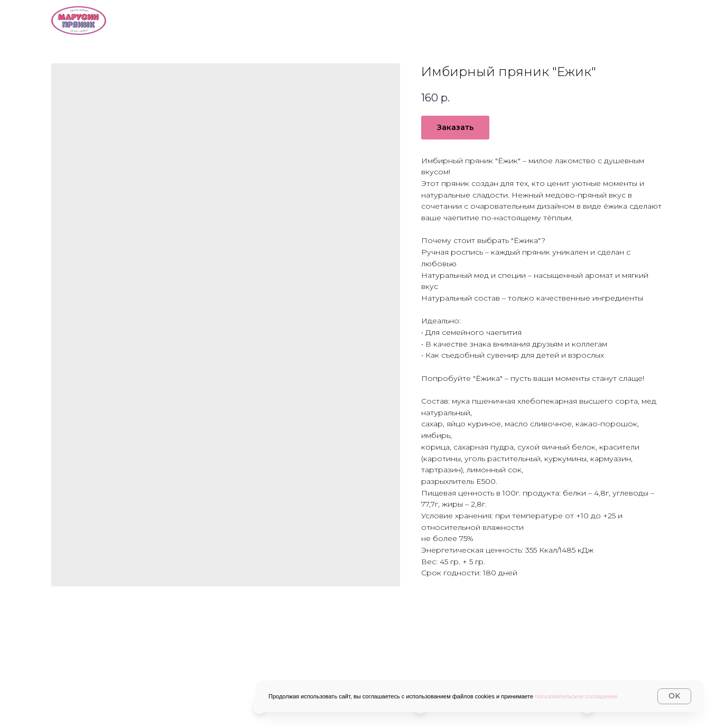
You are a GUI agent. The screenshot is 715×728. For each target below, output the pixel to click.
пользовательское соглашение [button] (576, 696)
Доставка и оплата (474, 19)
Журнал (643, 19)
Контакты (571, 19)
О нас (315, 19)
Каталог (379, 19)
